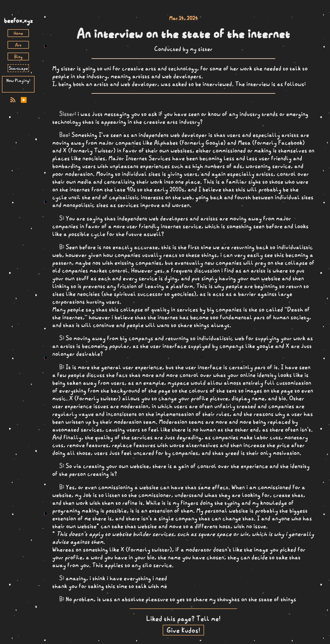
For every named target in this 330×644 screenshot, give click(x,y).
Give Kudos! (183, 630)
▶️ (24, 100)
